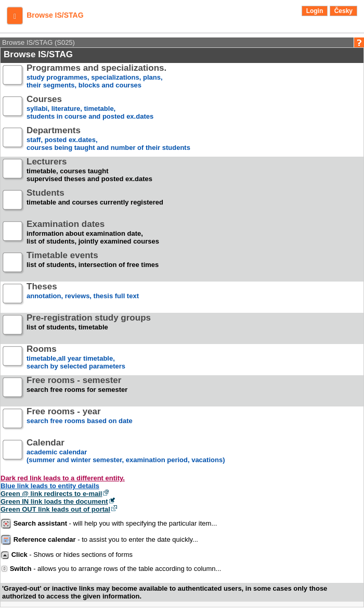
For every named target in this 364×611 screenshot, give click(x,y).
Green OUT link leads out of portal (55, 509)
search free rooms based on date (80, 420)
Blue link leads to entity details (50, 486)
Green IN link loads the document (54, 501)
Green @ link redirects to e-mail (51, 494)
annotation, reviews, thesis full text (83, 295)
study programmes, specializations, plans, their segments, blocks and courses (96, 77)
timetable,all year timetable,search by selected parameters (76, 358)
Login (315, 11)
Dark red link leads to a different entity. (63, 478)
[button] (15, 16)
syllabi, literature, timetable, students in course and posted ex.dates (90, 108)
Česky (343, 11)
